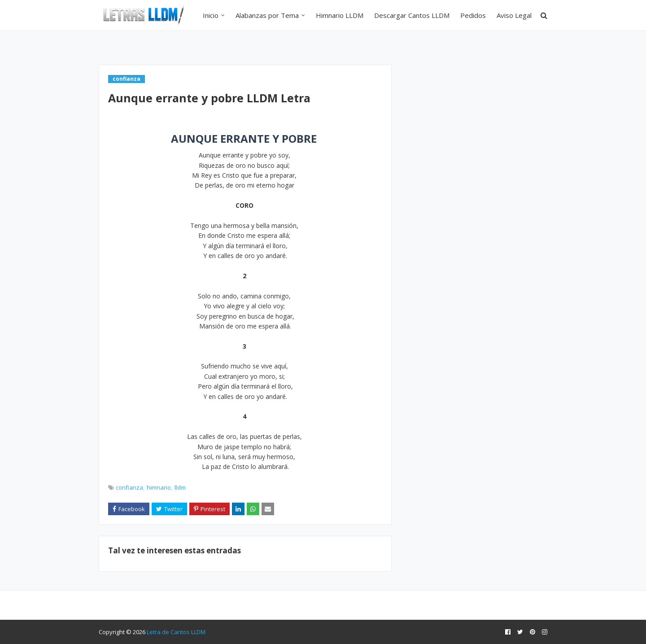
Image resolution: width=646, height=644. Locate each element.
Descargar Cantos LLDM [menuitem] (412, 15)
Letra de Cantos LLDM (176, 632)
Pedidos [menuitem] (473, 15)
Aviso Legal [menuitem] (514, 15)
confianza (129, 487)
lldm (180, 487)
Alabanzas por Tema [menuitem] (267, 15)
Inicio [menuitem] (211, 15)
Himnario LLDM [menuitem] (340, 15)
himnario (159, 487)
